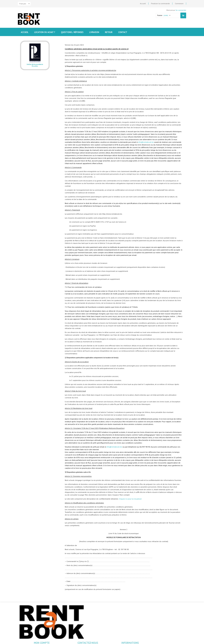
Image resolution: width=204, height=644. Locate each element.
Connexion (179, 4)
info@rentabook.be (146, 142)
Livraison (94, 32)
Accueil (143, 4)
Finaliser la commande (160, 4)
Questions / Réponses (72, 32)
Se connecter (181, 10)
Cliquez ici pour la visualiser (130, 499)
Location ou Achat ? (45, 32)
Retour (109, 32)
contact (123, 32)
